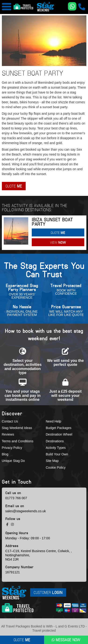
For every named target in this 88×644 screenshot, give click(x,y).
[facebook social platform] (8, 525)
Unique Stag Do (13, 461)
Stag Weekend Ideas (17, 428)
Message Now (66, 640)
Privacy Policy (12, 448)
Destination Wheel (59, 434)
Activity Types (56, 448)
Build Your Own (57, 454)
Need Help (53, 421)
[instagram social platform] (12, 525)
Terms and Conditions (18, 441)
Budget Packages (59, 428)
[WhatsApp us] (72, 6)
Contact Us (10, 421)
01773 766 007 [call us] (16, 498)
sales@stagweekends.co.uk (26, 511)
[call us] (82, 7)
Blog (5, 454)
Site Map (52, 461)
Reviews (8, 434)
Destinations (55, 441)
